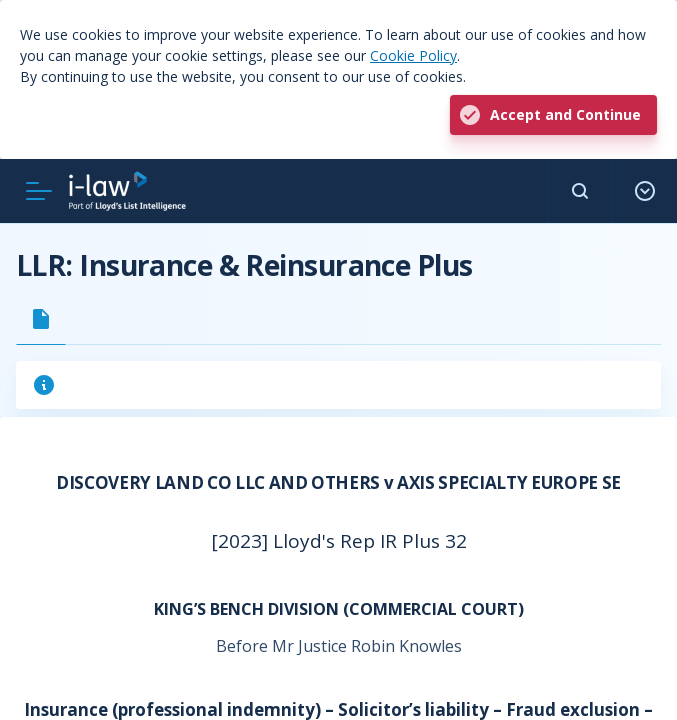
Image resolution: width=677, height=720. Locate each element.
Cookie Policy (413, 55)
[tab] (41, 319)
